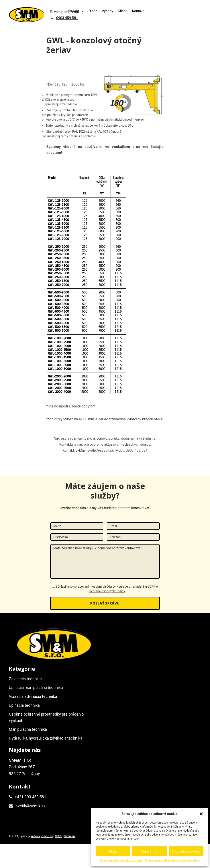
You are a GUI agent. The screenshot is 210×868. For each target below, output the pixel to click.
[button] (201, 814)
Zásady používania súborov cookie (121, 860)
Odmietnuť (149, 851)
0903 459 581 (67, 18)
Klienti (123, 11)
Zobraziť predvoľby (186, 851)
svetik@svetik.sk (30, 806)
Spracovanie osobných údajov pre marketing (172, 860)
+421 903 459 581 (30, 797)
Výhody (108, 11)
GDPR (59, 836)
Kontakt (138, 11)
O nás (93, 11)
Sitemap (70, 836)
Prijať (113, 851)
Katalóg (76, 11)
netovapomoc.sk (42, 836)
